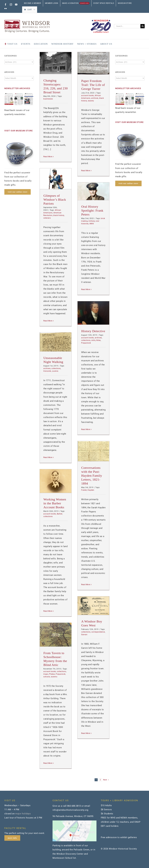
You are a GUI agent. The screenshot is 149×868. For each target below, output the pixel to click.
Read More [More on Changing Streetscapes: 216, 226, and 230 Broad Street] (48, 157)
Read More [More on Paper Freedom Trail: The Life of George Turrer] (86, 171)
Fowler (84, 490)
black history (59, 215)
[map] (74, 821)
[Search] (143, 26)
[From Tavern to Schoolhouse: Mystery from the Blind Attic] (56, 635)
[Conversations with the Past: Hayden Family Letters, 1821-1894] (93, 451)
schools (47, 677)
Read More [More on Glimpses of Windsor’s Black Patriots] (48, 321)
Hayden (91, 490)
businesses (48, 99)
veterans (47, 218)
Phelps (52, 674)
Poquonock (86, 343)
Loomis (55, 371)
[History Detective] (93, 313)
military (92, 221)
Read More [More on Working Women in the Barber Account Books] (48, 611)
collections (86, 340)
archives (95, 98)
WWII (92, 224)
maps (46, 674)
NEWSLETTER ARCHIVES (17, 88)
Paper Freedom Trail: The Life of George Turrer (93, 85)
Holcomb (47, 371)
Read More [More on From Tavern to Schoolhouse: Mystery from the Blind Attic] (48, 763)
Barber (60, 514)
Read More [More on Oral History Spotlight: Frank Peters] (86, 289)
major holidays (23, 814)
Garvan (84, 635)
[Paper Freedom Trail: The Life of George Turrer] (93, 63)
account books (88, 96)
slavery (91, 101)
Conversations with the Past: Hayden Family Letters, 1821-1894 (92, 476)
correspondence (98, 632)
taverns (54, 677)
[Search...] (127, 26)
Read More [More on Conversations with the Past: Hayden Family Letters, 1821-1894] (86, 585)
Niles (99, 340)
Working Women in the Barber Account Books (55, 503)
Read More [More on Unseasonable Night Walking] (48, 457)
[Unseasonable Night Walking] (56, 342)
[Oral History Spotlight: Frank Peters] (93, 191)
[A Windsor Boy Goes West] (93, 606)
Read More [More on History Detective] (86, 429)
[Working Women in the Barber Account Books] (56, 481)
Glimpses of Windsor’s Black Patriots (55, 200)
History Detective (93, 331)
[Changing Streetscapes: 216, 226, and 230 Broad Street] (56, 63)
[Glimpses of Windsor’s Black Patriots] (56, 179)
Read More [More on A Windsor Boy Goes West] (86, 733)
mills (93, 340)
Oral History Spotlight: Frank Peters (92, 210)
